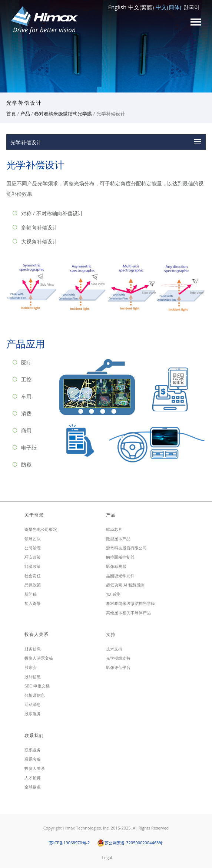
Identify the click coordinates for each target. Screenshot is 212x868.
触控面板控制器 (120, 557)
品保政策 (33, 585)
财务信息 (33, 649)
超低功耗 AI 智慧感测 (125, 585)
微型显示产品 (118, 539)
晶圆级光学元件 (120, 576)
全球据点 (33, 787)
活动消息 (33, 705)
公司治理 (33, 548)
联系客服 (33, 759)
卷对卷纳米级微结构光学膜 (63, 114)
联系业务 (33, 750)
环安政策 (33, 557)
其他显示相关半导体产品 (128, 613)
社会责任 (33, 576)
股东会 (31, 668)
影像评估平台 (118, 668)
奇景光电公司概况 (41, 530)
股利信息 (33, 677)
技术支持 (114, 649)
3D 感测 (113, 594)
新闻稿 (31, 594)
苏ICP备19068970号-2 (70, 843)
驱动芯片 (114, 530)
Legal (107, 857)
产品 (25, 114)
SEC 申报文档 (37, 686)
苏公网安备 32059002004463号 (130, 843)
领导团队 (33, 539)
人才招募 (33, 778)
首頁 (11, 114)
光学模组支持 (118, 658)
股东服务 (33, 714)
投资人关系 (35, 769)
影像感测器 (116, 567)
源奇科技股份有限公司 (126, 548)
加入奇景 (33, 604)
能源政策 (33, 567)
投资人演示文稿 (39, 658)
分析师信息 (35, 695)
